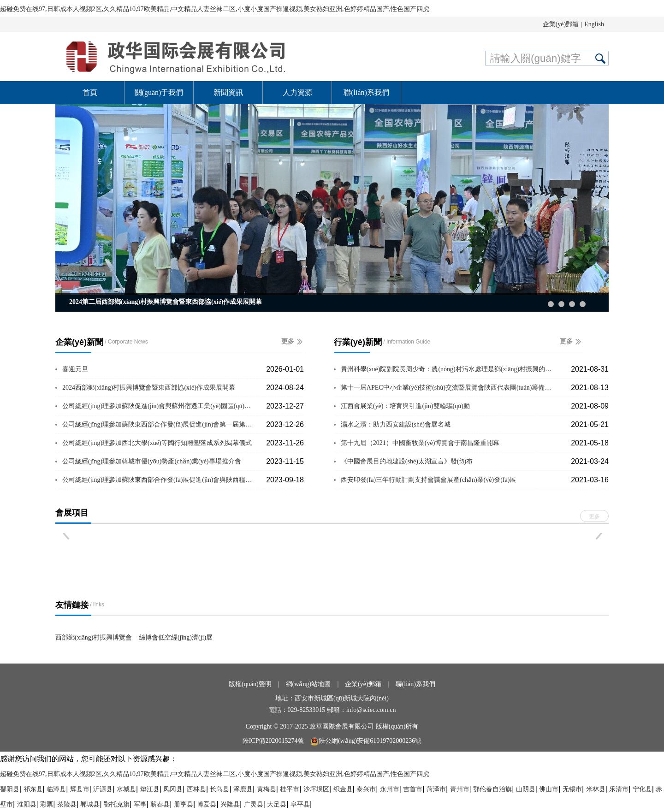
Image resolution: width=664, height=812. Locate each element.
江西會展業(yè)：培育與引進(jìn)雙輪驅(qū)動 (405, 406)
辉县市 (80, 789)
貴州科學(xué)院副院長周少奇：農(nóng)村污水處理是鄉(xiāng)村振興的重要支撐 (448, 369)
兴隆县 (230, 804)
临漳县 (56, 789)
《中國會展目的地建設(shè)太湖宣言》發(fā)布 (407, 461)
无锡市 (572, 789)
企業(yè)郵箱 (561, 24)
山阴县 (526, 789)
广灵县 (254, 804)
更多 (288, 341)
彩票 (47, 804)
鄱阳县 (10, 789)
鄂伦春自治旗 (492, 789)
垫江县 (150, 789)
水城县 (126, 789)
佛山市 (549, 789)
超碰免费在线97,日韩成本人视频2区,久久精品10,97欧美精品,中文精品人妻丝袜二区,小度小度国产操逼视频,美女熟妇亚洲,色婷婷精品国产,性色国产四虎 (215, 9)
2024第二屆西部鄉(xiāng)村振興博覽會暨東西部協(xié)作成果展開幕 (166, 302)
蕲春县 (160, 804)
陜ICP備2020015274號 (274, 741)
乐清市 (619, 789)
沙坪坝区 (316, 789)
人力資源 (297, 92)
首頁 (90, 92)
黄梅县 (267, 789)
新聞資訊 (228, 92)
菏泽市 (436, 789)
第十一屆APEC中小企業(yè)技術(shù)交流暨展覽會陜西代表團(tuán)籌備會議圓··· (448, 388)
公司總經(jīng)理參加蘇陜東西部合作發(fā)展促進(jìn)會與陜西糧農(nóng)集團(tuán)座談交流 (159, 480)
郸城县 (90, 804)
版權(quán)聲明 (250, 684)
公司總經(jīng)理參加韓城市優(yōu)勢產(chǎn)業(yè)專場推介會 (152, 461)
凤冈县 (173, 789)
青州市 (460, 789)
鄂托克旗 (117, 804)
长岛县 (219, 789)
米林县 (596, 789)
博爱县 (207, 804)
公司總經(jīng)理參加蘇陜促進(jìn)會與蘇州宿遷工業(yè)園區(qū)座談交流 (159, 406)
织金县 (343, 789)
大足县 (277, 804)
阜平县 (300, 804)
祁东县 (33, 789)
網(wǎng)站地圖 (308, 684)
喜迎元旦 (75, 369)
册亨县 (184, 804)
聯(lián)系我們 (366, 92)
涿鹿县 (243, 789)
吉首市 (413, 789)
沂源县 (103, 789)
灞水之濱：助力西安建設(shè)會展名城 (396, 424)
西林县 (196, 789)
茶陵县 (67, 804)
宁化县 (642, 789)
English (594, 24)
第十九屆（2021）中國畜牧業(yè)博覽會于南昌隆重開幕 (420, 443)
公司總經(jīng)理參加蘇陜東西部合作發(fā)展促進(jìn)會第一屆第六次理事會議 (159, 424)
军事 (140, 804)
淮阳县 (27, 804)
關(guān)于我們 (159, 92)
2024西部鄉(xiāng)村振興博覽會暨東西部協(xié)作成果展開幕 (149, 388)
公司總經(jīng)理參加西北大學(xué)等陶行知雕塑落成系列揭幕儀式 (157, 443)
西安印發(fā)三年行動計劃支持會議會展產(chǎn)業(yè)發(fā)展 (428, 480)
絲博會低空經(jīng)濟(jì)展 (176, 637)
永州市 (390, 789)
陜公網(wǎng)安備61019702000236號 (366, 741)
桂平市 (290, 789)
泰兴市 (366, 789)
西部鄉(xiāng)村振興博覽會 (94, 637)
